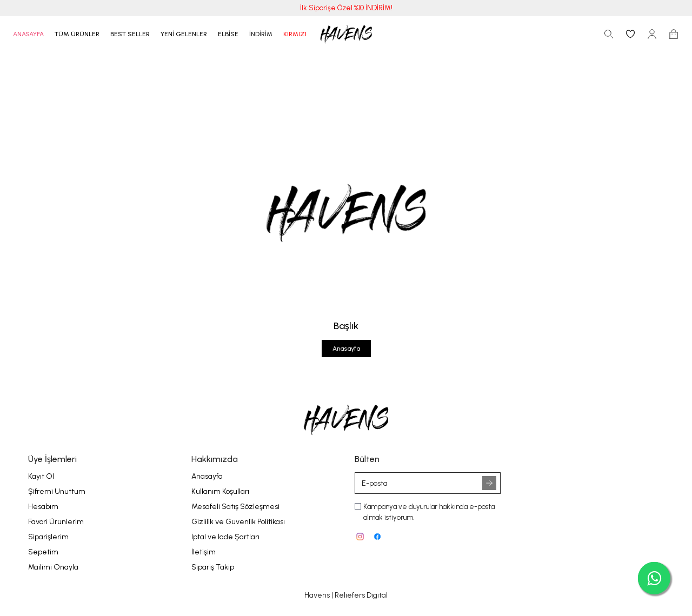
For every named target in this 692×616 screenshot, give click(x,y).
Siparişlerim (48, 537)
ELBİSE (228, 34)
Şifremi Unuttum (57, 491)
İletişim (204, 552)
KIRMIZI (295, 34)
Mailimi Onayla (53, 567)
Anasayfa (346, 349)
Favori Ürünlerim (56, 522)
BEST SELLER (130, 34)
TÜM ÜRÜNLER (77, 34)
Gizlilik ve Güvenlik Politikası (238, 522)
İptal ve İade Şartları (225, 537)
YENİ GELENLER (184, 34)
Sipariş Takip (213, 567)
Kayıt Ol (41, 476)
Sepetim (43, 552)
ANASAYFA (28, 34)
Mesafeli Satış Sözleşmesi (235, 507)
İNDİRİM (261, 34)
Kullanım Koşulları (220, 491)
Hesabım (43, 507)
